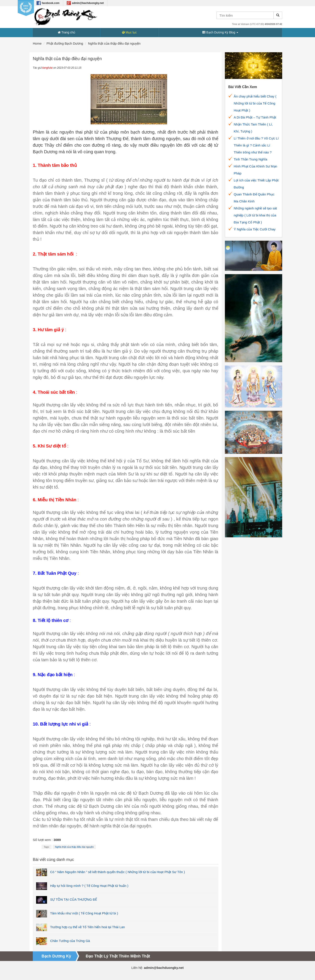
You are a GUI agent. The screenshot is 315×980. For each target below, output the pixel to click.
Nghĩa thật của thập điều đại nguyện (74, 847)
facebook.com (48, 3)
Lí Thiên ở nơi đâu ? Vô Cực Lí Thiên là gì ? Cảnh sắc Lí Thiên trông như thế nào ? (256, 145)
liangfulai (47, 68)
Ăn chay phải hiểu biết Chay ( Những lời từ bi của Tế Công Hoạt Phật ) (255, 103)
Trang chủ (66, 32)
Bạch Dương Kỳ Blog (220, 32)
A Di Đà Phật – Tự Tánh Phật (255, 117)
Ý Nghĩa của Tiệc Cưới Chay (255, 229)
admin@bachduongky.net (85, 3)
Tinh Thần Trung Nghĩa (251, 159)
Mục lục (129, 32)
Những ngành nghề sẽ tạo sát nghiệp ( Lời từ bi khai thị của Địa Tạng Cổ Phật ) (255, 215)
